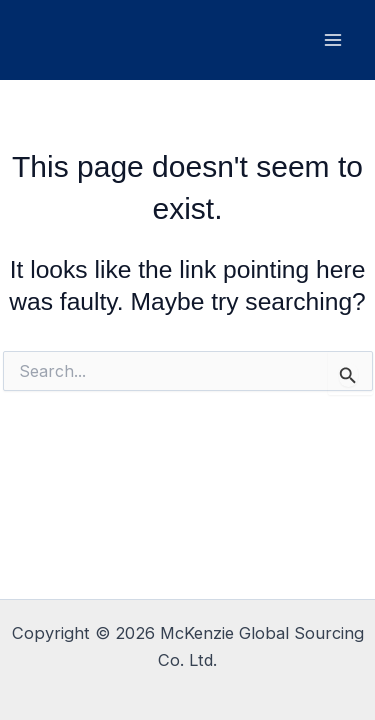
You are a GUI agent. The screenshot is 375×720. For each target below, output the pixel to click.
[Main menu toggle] (332, 40)
